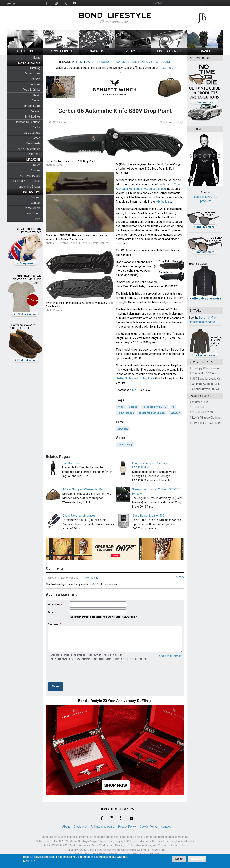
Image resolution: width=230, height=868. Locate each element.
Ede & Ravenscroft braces (79, 516)
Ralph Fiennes (126, 413)
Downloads (33, 143)
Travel (37, 95)
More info (29, 861)
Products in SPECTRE (154, 407)
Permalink (91, 578)
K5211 (134, 390)
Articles (36, 170)
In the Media (33, 208)
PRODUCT (106, 62)
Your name (54, 605)
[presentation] (75, 672)
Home (11, 4)
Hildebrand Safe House (152, 413)
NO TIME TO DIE (30, 176)
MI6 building (163, 202)
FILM (79, 62)
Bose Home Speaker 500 (148, 516)
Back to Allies (54, 122)
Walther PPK (200, 402)
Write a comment (169, 122)
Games (36, 138)
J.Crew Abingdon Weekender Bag (83, 489)
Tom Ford (198, 407)
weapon (176, 413)
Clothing (35, 68)
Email (51, 612)
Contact (36, 203)
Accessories (32, 73)
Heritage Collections (28, 122)
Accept (179, 859)
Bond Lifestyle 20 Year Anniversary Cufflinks (115, 701)
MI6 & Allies (33, 117)
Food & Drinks (32, 90)
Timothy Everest (72, 463)
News (37, 165)
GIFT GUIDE (163, 62)
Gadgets (35, 79)
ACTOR (91, 62)
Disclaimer (80, 827)
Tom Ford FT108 (202, 412)
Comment (54, 624)
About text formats (171, 656)
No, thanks (197, 859)
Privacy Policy (127, 827)
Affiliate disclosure (103, 827)
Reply (181, 577)
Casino (36, 100)
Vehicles (35, 84)
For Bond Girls (32, 106)
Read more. (167, 68)
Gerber (133, 407)
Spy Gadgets (32, 133)
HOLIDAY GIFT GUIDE (27, 181)
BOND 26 (146, 62)
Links (37, 219)
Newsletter (33, 213)
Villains (36, 111)
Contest (35, 197)
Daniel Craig (125, 444)
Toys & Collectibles (28, 149)
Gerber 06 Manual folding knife (135, 378)
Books (36, 127)
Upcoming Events (29, 187)
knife (121, 407)
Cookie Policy (149, 827)
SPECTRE (123, 429)
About (66, 827)
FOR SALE (34, 154)
